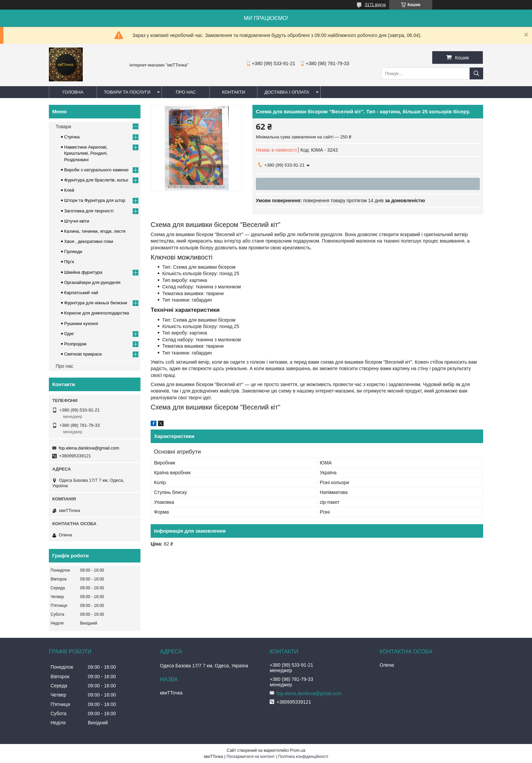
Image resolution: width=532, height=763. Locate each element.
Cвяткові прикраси (83, 354)
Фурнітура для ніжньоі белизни (96, 303)
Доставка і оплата (287, 92)
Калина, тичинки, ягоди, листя (95, 231)
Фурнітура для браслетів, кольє (96, 180)
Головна (73, 92)
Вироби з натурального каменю (96, 170)
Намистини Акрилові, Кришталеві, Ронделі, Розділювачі (86, 153)
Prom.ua (298, 750)
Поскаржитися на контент (250, 757)
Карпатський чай (81, 293)
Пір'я (69, 262)
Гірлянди (73, 252)
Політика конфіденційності (303, 757)
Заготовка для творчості (89, 211)
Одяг (69, 334)
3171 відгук (375, 5)
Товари (63, 127)
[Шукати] (476, 73)
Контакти (233, 92)
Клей (69, 190)
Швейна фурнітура (83, 272)
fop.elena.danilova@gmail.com (89, 448)
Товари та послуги (127, 92)
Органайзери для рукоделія (92, 282)
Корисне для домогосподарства (97, 313)
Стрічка (72, 137)
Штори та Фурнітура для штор (95, 200)
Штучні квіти (77, 221)
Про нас (186, 92)
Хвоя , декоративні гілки (89, 241)
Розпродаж (75, 344)
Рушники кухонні (81, 323)
